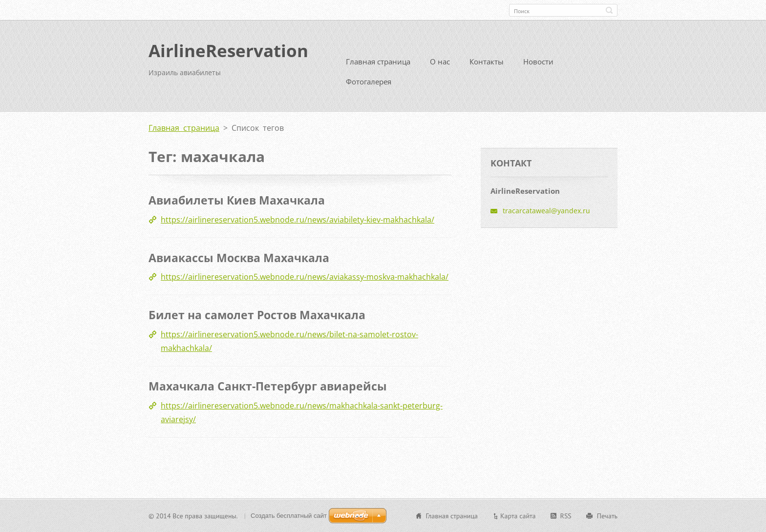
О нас (440, 61)
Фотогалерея (369, 82)
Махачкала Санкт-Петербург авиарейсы (268, 386)
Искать (609, 10)
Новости (538, 61)
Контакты (487, 61)
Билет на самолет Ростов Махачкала (257, 315)
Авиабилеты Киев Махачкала (237, 200)
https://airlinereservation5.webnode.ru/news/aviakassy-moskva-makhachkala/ (305, 277)
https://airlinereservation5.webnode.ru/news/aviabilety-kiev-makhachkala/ (298, 219)
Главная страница (378, 61)
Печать (607, 515)
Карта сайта (518, 515)
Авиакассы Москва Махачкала (239, 257)
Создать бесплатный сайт (289, 515)
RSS (566, 515)
